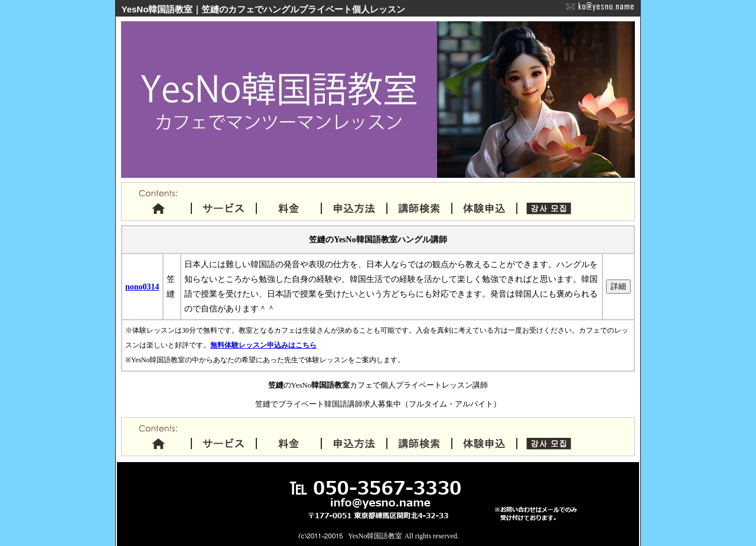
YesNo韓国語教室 (375, 536)
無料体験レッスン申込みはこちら (263, 345)
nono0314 (142, 287)
